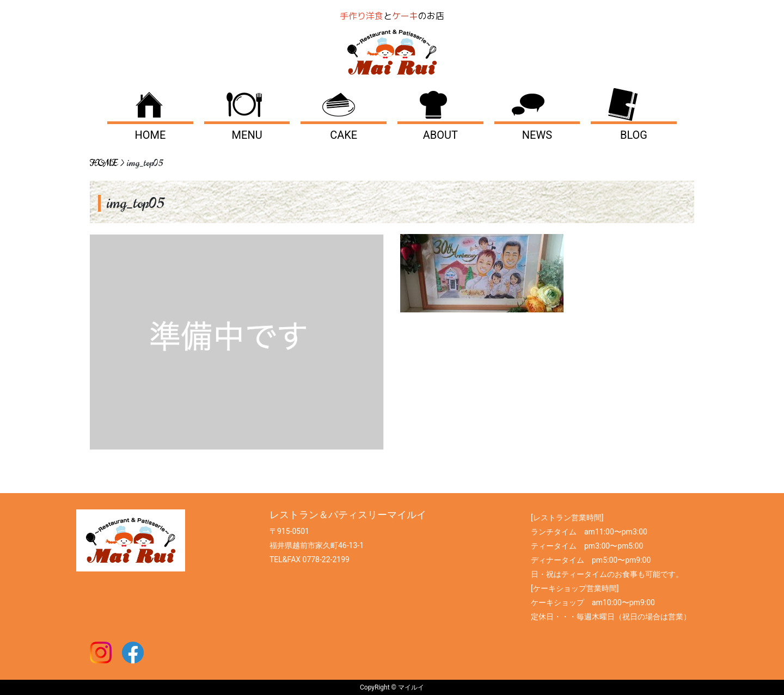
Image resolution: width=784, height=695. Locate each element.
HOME (151, 135)
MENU (247, 135)
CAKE (344, 135)
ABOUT (440, 135)
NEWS (537, 135)
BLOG (634, 135)
